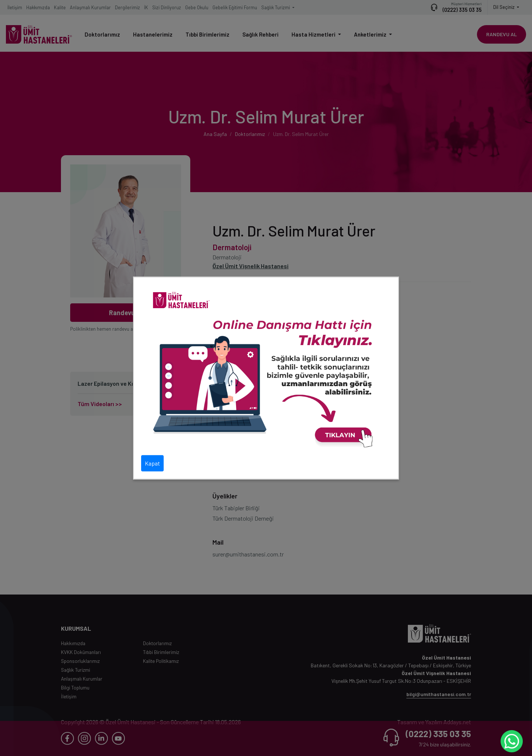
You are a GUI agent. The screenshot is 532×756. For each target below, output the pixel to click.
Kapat (152, 463)
